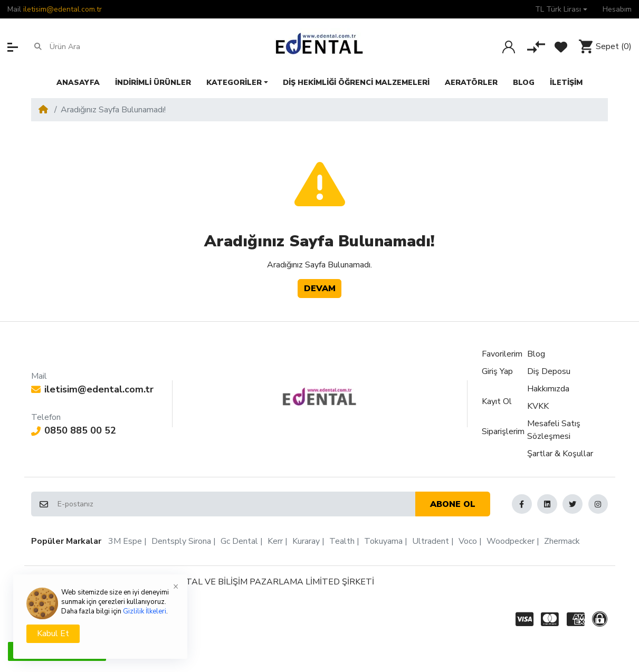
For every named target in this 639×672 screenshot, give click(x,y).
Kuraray (306, 541)
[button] (561, 9)
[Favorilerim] (561, 47)
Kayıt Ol (497, 401)
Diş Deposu (549, 371)
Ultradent (431, 541)
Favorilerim (502, 354)
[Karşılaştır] (536, 47)
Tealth (342, 541)
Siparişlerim (503, 431)
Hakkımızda (548, 389)
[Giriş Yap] (509, 47)
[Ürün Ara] (90, 47)
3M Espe (125, 541)
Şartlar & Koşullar (560, 454)
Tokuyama (383, 541)
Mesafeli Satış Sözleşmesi (554, 430)
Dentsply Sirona (181, 541)
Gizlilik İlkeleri (145, 611)
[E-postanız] (236, 504)
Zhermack (562, 541)
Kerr (275, 541)
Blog (536, 354)
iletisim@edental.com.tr (63, 9)
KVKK (538, 406)
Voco (468, 541)
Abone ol (453, 504)
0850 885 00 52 (74, 430)
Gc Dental (239, 541)
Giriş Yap (497, 371)
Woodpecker (511, 541)
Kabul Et (53, 633)
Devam (320, 289)
